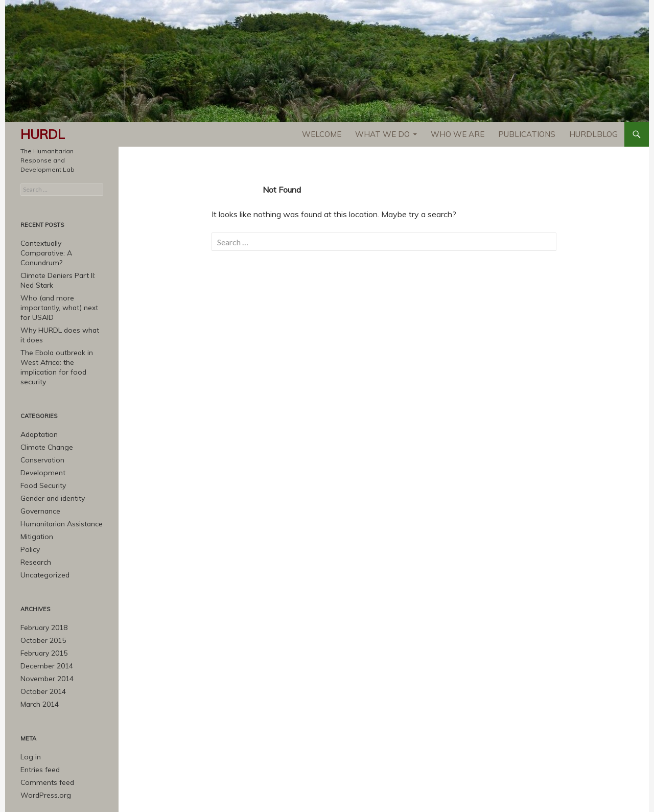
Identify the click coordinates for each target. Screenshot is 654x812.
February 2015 (42, 620)
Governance (39, 482)
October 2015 (41, 608)
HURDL (43, 134)
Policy (29, 519)
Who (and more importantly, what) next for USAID (60, 295)
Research (35, 531)
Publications (527, 134)
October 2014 (41, 657)
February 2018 (42, 596)
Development (41, 445)
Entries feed (39, 734)
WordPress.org (43, 758)
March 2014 (37, 669)
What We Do (382, 134)
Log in (30, 721)
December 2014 (44, 632)
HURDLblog (593, 134)
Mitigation (35, 507)
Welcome (322, 134)
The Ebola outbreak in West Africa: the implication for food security (62, 347)
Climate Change (44, 421)
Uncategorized (43, 543)
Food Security (41, 458)
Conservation (40, 433)
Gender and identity (50, 470)
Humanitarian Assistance (58, 494)
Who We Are (458, 134)
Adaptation (38, 409)
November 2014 (44, 645)
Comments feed (45, 746)
